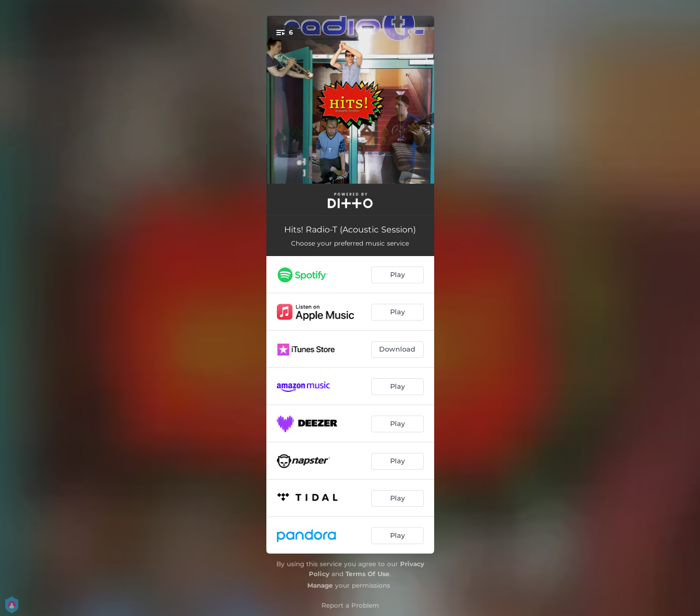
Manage (320, 585)
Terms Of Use (368, 574)
